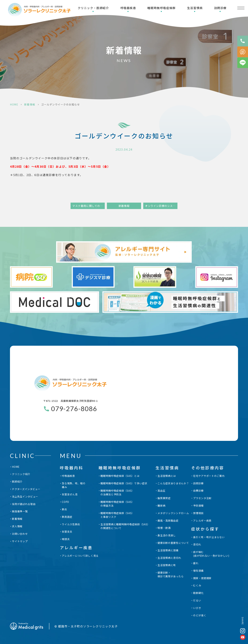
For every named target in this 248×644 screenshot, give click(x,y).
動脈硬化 (198, 593)
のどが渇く (200, 615)
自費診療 (198, 491)
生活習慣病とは (167, 476)
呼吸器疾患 (128, 8)
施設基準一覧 (20, 511)
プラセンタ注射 (202, 498)
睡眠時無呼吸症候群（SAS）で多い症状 (124, 483)
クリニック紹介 (21, 474)
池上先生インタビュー (25, 496)
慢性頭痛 (198, 571)
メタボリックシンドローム (173, 513)
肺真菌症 (67, 517)
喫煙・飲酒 (164, 528)
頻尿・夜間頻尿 (202, 578)
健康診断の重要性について (173, 543)
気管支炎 (67, 532)
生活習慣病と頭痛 (168, 550)
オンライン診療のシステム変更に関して (161, 206)
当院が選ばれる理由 (24, 504)
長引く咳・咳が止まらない (209, 537)
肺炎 (64, 509)
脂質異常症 (164, 498)
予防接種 (198, 506)
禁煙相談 (198, 513)
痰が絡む (211, 554)
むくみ (197, 585)
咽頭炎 (66, 539)
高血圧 (161, 491)
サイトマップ (20, 541)
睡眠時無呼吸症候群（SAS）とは (120, 476)
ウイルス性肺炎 (71, 524)
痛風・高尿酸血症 (168, 521)
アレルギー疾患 (202, 521)
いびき (197, 608)
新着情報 (30, 104)
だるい (197, 600)
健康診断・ (171, 575)
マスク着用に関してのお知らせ (89, 206)
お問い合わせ (20, 534)
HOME (14, 104)
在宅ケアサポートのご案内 (209, 476)
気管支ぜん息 (70, 494)
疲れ (196, 563)
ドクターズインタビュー (26, 489)
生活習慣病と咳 (167, 565)
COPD (65, 502)
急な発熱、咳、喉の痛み (74, 485)
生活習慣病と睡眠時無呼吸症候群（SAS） (125, 526)
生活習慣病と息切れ (169, 558)
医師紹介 (17, 481)
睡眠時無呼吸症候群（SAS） (117, 493)
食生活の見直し (167, 535)
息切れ (197, 544)
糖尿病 (161, 506)
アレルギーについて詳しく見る (80, 556)
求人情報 (17, 526)
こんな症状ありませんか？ (173, 483)
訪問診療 (220, 8)
